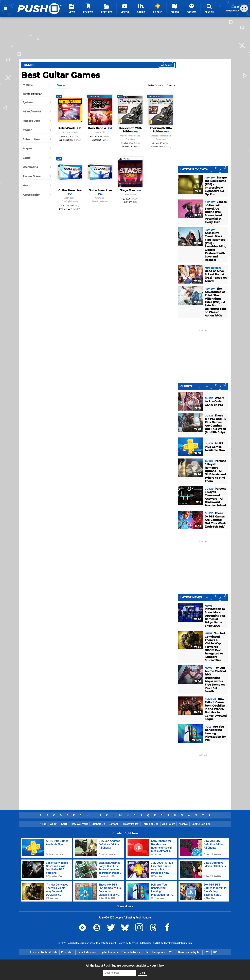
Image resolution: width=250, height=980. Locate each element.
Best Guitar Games (60, 75)
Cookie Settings (201, 824)
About (54, 824)
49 (197, 281)
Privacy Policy (130, 824)
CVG (207, 952)
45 (197, 302)
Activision (69, 198)
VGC (172, 952)
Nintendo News (131, 952)
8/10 (59, 97)
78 (197, 243)
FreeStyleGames (70, 201)
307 (197, 740)
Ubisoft (124, 136)
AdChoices (145, 943)
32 (198, 453)
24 (198, 474)
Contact (113, 824)
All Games (167, 65)
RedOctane (130, 195)
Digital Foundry (109, 952)
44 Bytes (133, 943)
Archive (183, 824)
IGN (146, 952)
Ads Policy (168, 824)
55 (198, 712)
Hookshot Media (75, 943)
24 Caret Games (70, 132)
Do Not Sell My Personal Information (172, 943)
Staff (64, 824)
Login (227, 11)
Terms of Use (150, 824)
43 (198, 619)
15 (198, 526)
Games (29, 65)
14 (198, 681)
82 (198, 647)
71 (198, 408)
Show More (125, 906)
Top (43, 824)
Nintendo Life (49, 952)
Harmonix (100, 132)
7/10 (90, 97)
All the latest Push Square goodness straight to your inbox (125, 965)
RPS (216, 952)
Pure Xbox (67, 952)
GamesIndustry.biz (189, 952)
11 (198, 191)
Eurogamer (159, 952)
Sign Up (235, 11)
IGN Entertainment (106, 943)
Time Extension (87, 952)
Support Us (98, 824)
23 (198, 215)
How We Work (79, 824)
